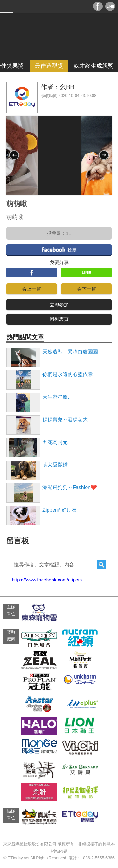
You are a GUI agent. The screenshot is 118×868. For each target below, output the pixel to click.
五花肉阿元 (55, 442)
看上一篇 (31, 289)
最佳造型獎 (49, 66)
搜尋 (102, 565)
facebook (59, 250)
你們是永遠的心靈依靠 (68, 374)
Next (104, 155)
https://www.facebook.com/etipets (47, 580)
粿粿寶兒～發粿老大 (65, 420)
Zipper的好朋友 (60, 510)
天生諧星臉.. (56, 397)
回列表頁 (59, 319)
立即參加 (59, 305)
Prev (14, 155)
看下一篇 (87, 289)
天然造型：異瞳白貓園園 (70, 352)
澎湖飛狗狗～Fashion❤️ (70, 487)
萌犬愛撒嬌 (55, 465)
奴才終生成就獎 (93, 66)
